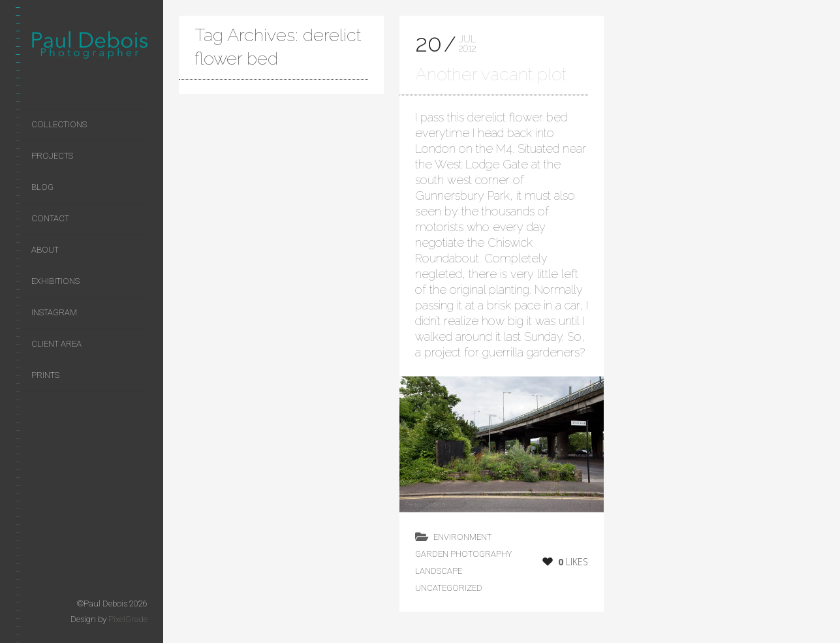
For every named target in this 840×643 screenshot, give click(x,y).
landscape (439, 571)
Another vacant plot (491, 74)
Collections (59, 124)
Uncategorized (449, 588)
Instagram (54, 312)
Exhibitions (55, 281)
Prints (45, 375)
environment (462, 537)
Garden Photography (463, 554)
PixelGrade (128, 619)
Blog (42, 187)
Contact (50, 218)
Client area (56, 344)
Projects (52, 156)
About (45, 250)
